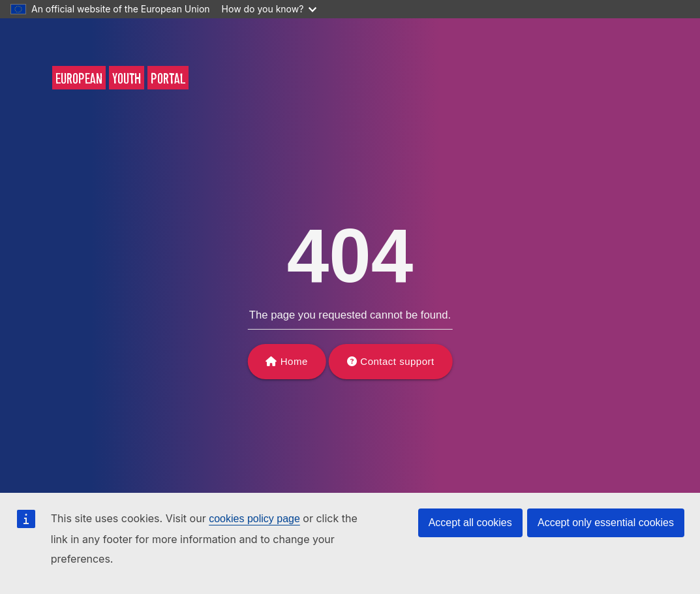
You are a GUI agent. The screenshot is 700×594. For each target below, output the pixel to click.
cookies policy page (254, 519)
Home (294, 361)
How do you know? (269, 9)
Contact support (397, 361)
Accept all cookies (470, 523)
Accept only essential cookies (606, 523)
